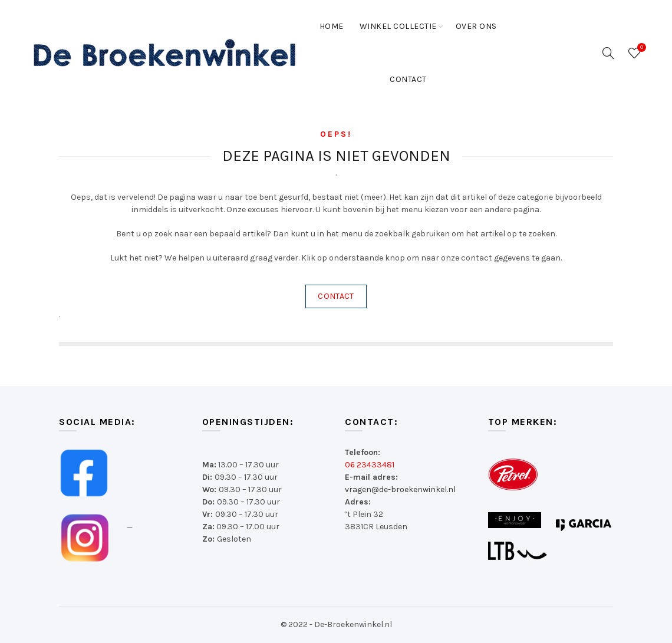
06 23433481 (370, 465)
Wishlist (640, 48)
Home (332, 26)
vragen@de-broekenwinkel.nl (400, 489)
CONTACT (336, 296)
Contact (408, 79)
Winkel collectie (398, 26)
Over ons (476, 26)
